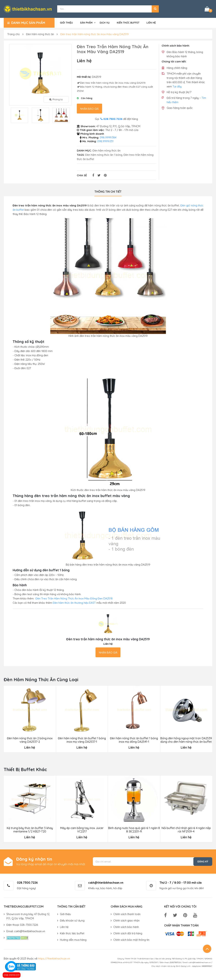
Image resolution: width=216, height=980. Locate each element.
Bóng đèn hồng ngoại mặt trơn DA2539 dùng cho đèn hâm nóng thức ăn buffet (186, 740)
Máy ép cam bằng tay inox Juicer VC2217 (82, 830)
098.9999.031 (12, 975)
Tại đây (177, 86)
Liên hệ (151, 23)
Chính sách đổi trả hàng (128, 933)
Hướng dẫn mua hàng (73, 940)
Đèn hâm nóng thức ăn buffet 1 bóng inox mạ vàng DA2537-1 (82, 740)
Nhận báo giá (89, 109)
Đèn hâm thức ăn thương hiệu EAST (74, 603)
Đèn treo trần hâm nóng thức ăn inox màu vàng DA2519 (94, 34)
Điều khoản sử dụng (72, 921)
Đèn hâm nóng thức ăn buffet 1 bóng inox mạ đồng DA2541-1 (134, 740)
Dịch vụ (105, 23)
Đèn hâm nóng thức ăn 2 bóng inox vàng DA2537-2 (30, 740)
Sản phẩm (86, 23)
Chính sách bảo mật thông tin (131, 940)
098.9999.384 (108, 137)
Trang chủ (14, 34)
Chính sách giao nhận (126, 921)
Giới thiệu (66, 23)
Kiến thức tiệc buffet (72, 933)
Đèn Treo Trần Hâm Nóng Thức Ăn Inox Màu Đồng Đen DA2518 (74, 598)
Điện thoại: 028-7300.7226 (22, 925)
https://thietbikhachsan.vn (54, 959)
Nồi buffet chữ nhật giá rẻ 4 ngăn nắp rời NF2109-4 (186, 830)
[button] (155, 9)
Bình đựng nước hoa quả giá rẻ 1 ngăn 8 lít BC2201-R (134, 830)
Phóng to (56, 99)
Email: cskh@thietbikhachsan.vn (26, 931)
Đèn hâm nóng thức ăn (40, 34)
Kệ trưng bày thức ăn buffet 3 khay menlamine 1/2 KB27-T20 (30, 830)
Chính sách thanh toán (127, 914)
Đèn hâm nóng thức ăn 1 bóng (104, 155)
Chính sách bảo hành (126, 927)
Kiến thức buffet (128, 23)
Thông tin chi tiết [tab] (108, 192)
